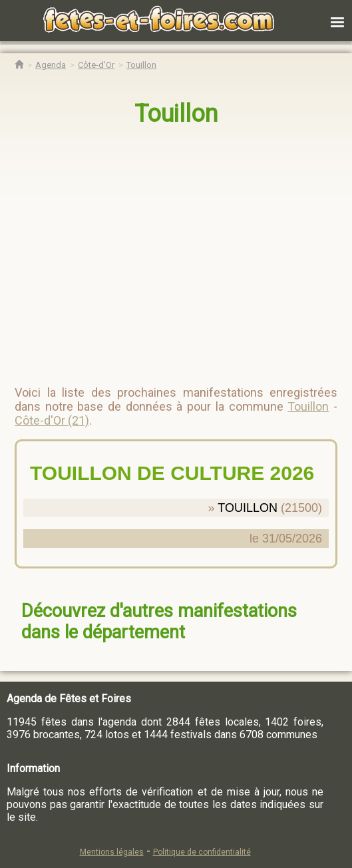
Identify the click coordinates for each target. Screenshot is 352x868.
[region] (163, 250)
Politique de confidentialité (202, 852)
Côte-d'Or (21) (52, 420)
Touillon (176, 114)
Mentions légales (112, 852)
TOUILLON (248, 508)
